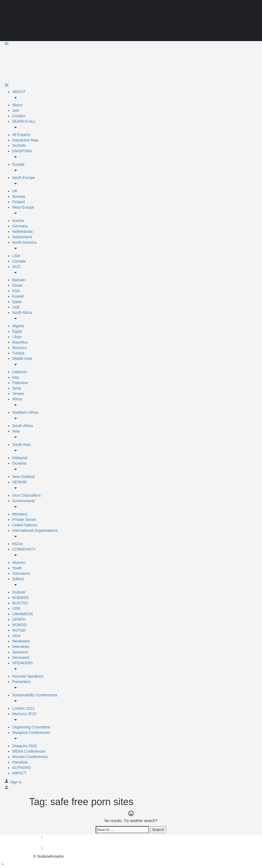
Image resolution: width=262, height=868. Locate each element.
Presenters (21, 682)
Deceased (21, 657)
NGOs (18, 544)
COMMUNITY (24, 549)
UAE (16, 307)
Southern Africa (25, 412)
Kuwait (18, 296)
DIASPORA (22, 151)
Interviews (21, 647)
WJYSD (19, 630)
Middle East (22, 359)
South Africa (23, 426)
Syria (17, 388)
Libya (17, 337)
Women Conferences (30, 757)
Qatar (17, 302)
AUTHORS (21, 768)
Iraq (15, 377)
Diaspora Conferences (31, 733)
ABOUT (19, 92)
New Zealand (24, 477)
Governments (24, 501)
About (17, 105)
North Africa (22, 313)
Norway (19, 196)
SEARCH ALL (24, 121)
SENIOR (20, 482)
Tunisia (18, 353)
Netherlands (23, 231)
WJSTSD (20, 603)
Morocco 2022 (24, 714)
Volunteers (21, 573)
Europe (18, 164)
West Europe (23, 207)
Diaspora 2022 (25, 746)
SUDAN (19, 146)
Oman (17, 285)
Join (16, 110)
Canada (19, 261)
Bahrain (19, 280)
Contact (19, 116)
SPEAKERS (22, 663)
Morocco (20, 348)
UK (15, 191)
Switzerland (22, 237)
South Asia (21, 444)
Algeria (18, 326)
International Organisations (35, 530)
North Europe (24, 178)
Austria (18, 221)
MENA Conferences (29, 751)
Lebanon (20, 372)
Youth (17, 568)
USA (16, 256)
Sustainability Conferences (35, 695)
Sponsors (20, 652)
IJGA (16, 636)
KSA (16, 291)
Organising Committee (31, 727)
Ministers (20, 514)
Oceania (19, 463)
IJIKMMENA (23, 614)
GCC (16, 267)
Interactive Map (25, 140)
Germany (20, 226)
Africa (17, 399)
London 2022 (23, 708)
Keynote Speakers (28, 676)
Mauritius (20, 342)
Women (19, 563)
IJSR (16, 608)
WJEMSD (21, 598)
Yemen (18, 394)
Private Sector (24, 520)
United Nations (25, 525)
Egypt (17, 331)
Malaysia (20, 458)
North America (24, 242)
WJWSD (19, 625)
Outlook (19, 592)
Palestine (20, 383)
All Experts (21, 135)
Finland (18, 202)
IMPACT (19, 773)
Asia (16, 431)
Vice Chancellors (26, 495)
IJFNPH (19, 619)
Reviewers (21, 641)
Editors (18, 579)
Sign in (16, 782)
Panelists (20, 762)
